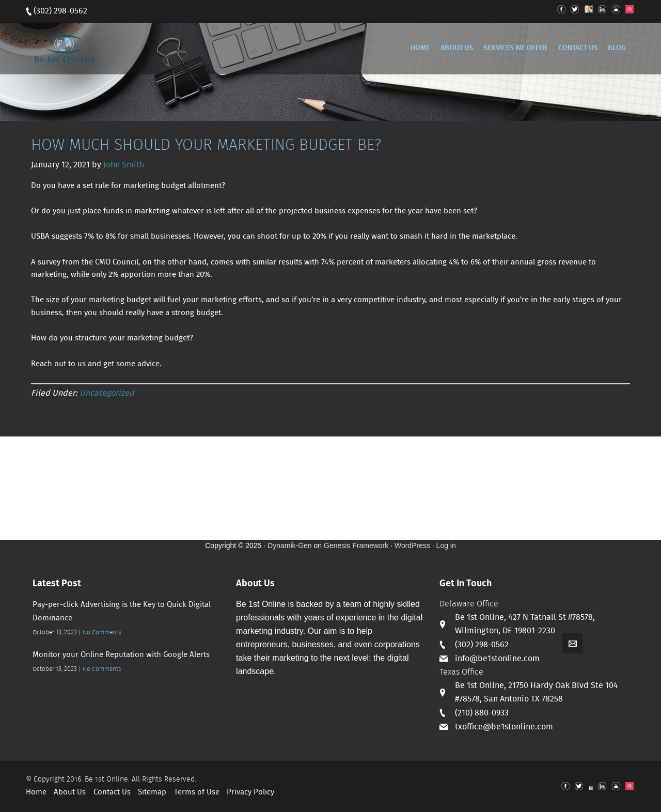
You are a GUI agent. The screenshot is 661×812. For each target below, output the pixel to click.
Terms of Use (197, 792)
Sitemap (152, 792)
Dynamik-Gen (290, 545)
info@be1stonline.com (497, 659)
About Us (70, 792)
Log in (446, 545)
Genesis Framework (356, 545)
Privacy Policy (250, 792)
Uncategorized (107, 393)
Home (36, 792)
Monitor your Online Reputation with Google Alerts (121, 655)
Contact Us (112, 792)
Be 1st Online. (107, 779)
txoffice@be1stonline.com (504, 727)
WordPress (412, 545)
